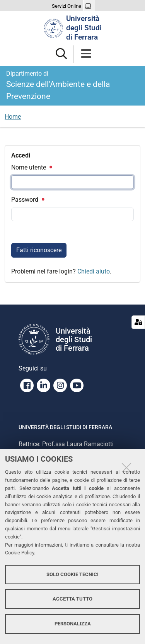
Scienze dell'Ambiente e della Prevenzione (72, 85)
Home (13, 117)
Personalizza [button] (73, 624)
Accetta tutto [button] (72, 599)
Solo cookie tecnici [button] (72, 574)
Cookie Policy (20, 553)
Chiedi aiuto (94, 271)
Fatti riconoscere (39, 250)
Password (27, 200)
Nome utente (31, 167)
